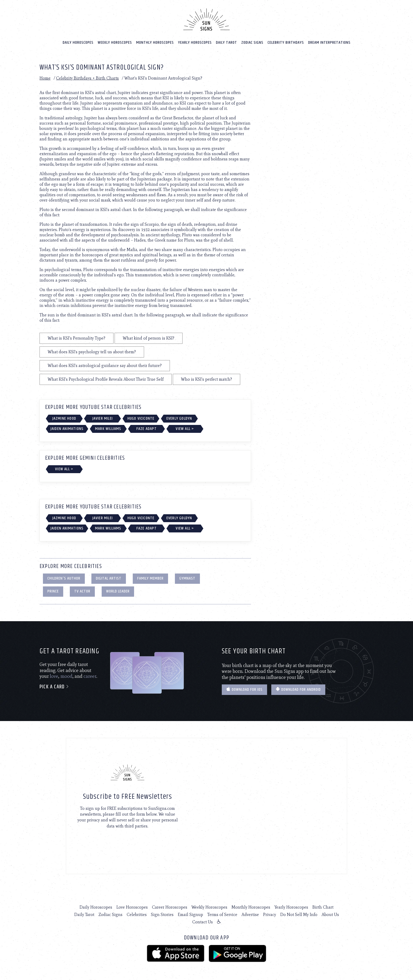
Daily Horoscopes (78, 43)
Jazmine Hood (64, 418)
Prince (53, 591)
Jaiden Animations (67, 429)
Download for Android (298, 690)
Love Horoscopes (132, 907)
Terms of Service (222, 915)
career (90, 676)
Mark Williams (108, 429)
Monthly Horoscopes (155, 43)
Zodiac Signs (252, 43)
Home (45, 78)
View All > (185, 429)
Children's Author (64, 578)
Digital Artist (109, 578)
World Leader (118, 591)
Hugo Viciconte (141, 418)
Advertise (250, 915)
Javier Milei (103, 418)
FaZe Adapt (147, 429)
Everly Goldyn (179, 418)
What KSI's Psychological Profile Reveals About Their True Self (106, 379)
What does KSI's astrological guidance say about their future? (105, 366)
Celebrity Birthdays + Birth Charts (87, 78)
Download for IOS (244, 690)
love (54, 676)
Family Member (150, 578)
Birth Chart (323, 907)
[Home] (206, 19)
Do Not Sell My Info (299, 915)
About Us (330, 915)
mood (66, 676)
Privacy (270, 915)
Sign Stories (162, 915)
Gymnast (187, 578)
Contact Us (203, 922)
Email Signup (190, 915)
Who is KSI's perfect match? (206, 379)
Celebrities (137, 915)
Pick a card (54, 687)
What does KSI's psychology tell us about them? (92, 352)
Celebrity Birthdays (286, 43)
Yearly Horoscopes (195, 43)
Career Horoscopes (170, 907)
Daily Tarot (227, 43)
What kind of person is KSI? (149, 338)
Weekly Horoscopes (115, 43)
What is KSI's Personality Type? (77, 338)
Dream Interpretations (329, 43)
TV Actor (82, 591)
